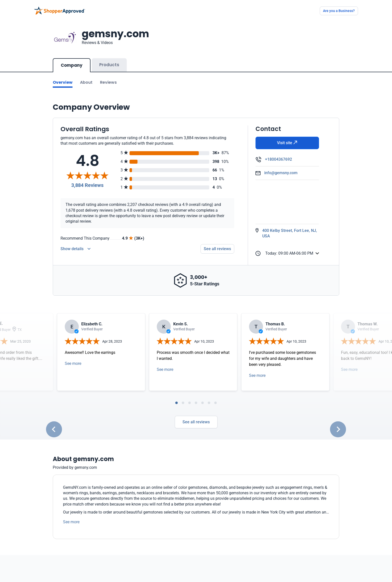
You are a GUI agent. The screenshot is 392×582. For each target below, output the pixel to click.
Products (109, 60)
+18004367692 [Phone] (278, 154)
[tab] (176, 398)
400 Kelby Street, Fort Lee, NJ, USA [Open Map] (290, 228)
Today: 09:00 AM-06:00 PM (284, 249)
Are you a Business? (339, 11)
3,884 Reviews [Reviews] (87, 180)
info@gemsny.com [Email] (281, 168)
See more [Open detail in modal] (73, 358)
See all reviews (196, 417)
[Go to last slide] (54, 424)
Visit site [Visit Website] (287, 138)
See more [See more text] (71, 517)
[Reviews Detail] (75, 244)
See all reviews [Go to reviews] (217, 244)
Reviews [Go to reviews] (108, 77)
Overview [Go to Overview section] (63, 77)
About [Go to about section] (86, 77)
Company (72, 60)
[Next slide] (338, 424)
